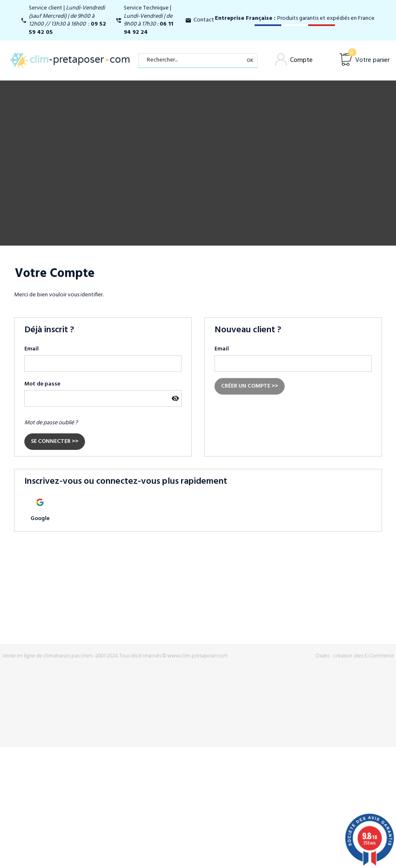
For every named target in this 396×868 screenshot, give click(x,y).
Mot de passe (42, 384)
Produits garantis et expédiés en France (295, 18)
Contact (204, 20)
